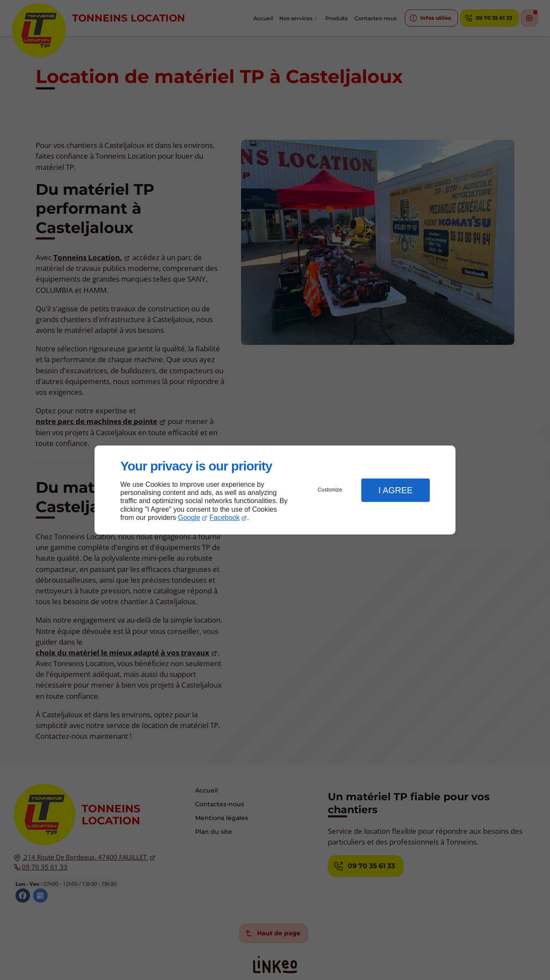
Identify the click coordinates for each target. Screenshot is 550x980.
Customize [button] (330, 490)
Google (189, 518)
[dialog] (275, 490)
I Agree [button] (395, 490)
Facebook (225, 518)
